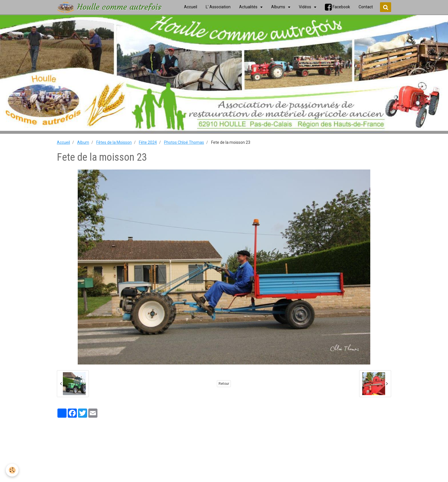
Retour (224, 384)
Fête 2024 (148, 142)
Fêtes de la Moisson (114, 142)
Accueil (63, 142)
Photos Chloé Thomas (184, 142)
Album (83, 142)
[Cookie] (12, 470)
